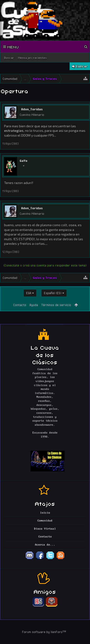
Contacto (20, 305)
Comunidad (45, 521)
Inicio (45, 513)
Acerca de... (45, 545)
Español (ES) (53, 293)
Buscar (9, 58)
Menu (11, 47)
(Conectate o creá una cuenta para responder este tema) (45, 265)
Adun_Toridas (32, 109)
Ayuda (34, 305)
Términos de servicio (56, 305)
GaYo (24, 161)
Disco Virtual (45, 529)
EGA (29, 293)
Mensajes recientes (32, 58)
